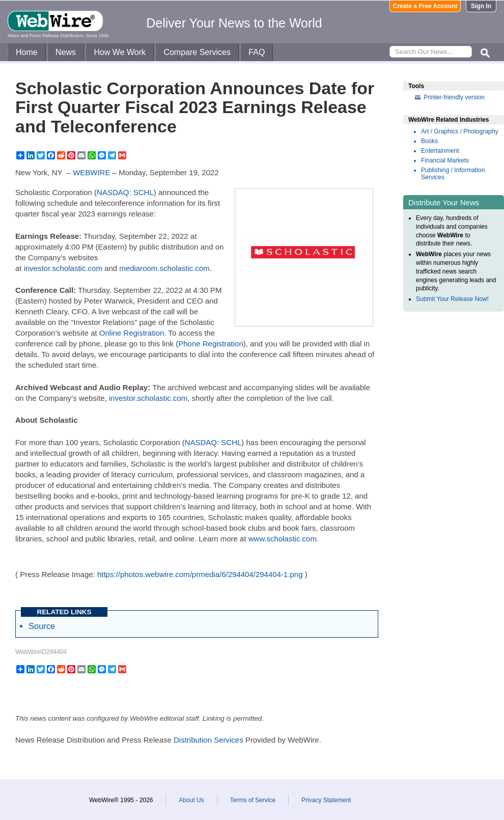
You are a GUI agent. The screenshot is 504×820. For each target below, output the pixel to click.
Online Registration (132, 333)
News (66, 52)
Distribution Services (208, 740)
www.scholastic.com (283, 539)
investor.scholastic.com (63, 268)
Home (27, 52)
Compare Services (197, 52)
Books (429, 141)
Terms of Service (253, 800)
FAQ (257, 52)
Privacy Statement (326, 800)
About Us (191, 800)
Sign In (481, 6)
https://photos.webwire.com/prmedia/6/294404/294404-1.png (200, 574)
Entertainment (440, 151)
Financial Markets (445, 160)
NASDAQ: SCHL (125, 192)
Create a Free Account (425, 6)
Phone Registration (211, 344)
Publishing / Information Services (453, 174)
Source (42, 626)
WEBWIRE (91, 172)
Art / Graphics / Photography (459, 131)
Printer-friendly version (454, 97)
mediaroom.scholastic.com (164, 268)
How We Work (120, 52)
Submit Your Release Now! (452, 299)
